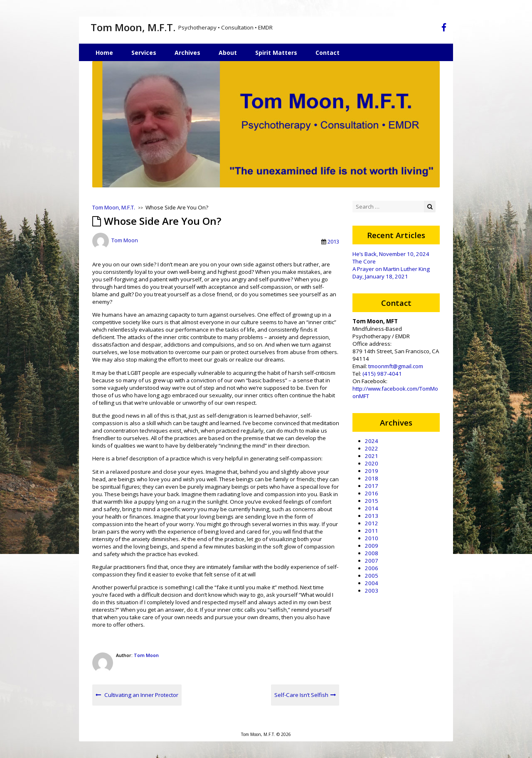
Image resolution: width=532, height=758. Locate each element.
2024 (372, 441)
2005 (372, 576)
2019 (372, 471)
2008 (372, 553)
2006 (372, 568)
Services (144, 53)
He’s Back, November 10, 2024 (391, 254)
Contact (328, 53)
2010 (372, 538)
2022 (372, 448)
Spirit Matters (276, 53)
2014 (372, 508)
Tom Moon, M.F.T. (133, 27)
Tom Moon (125, 241)
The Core (364, 261)
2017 (372, 486)
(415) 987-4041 (382, 374)
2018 (372, 478)
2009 (372, 546)
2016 (372, 493)
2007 (372, 561)
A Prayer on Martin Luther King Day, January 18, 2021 (391, 273)
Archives (187, 53)
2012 (372, 523)
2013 (333, 241)
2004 (372, 583)
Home (104, 53)
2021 (372, 456)
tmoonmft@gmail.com (396, 366)
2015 (372, 501)
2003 (372, 591)
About (228, 53)
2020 (372, 463)
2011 (372, 531)
